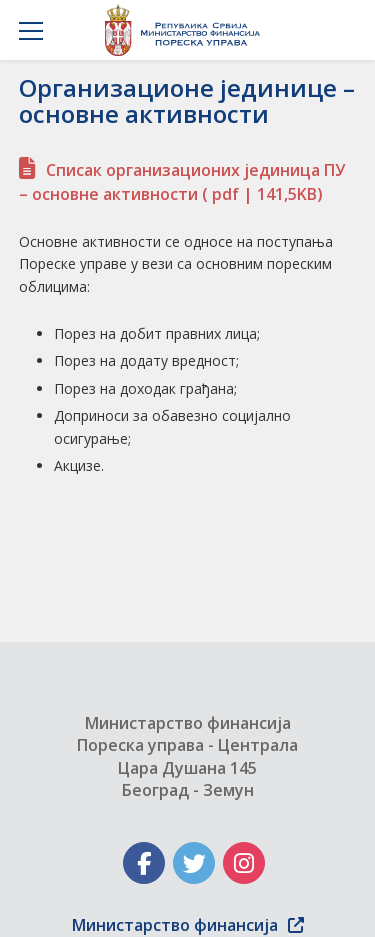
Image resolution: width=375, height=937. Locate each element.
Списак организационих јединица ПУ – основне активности (182, 182)
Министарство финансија (188, 925)
